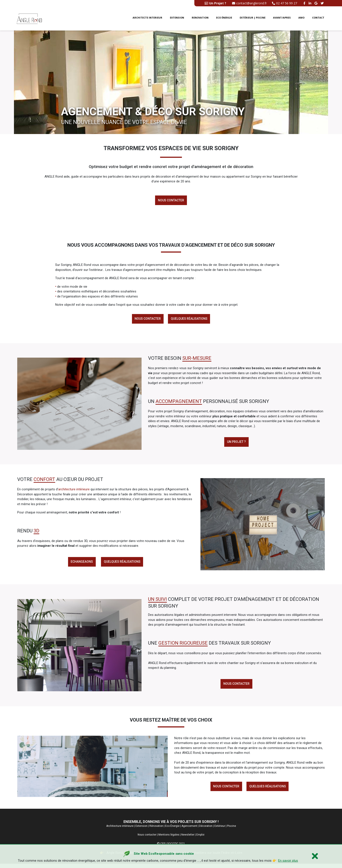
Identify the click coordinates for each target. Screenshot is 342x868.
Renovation (200, 19)
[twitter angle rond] (323, 3)
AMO (301, 19)
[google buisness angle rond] (316, 3)
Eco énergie (224, 19)
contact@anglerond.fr (249, 3)
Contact (318, 19)
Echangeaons (81, 564)
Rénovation (156, 830)
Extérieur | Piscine (253, 19)
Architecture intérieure (120, 830)
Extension (177, 19)
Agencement (189, 830)
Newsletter (188, 839)
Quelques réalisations (190, 320)
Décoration (206, 830)
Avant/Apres (282, 19)
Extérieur (220, 830)
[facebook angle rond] (305, 3)
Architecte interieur (147, 19)
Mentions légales (169, 839)
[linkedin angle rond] (310, 3)
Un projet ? (236, 444)
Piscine (232, 830)
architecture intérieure (74, 491)
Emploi (200, 839)
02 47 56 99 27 (285, 3)
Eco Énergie (172, 830)
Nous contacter (171, 200)
